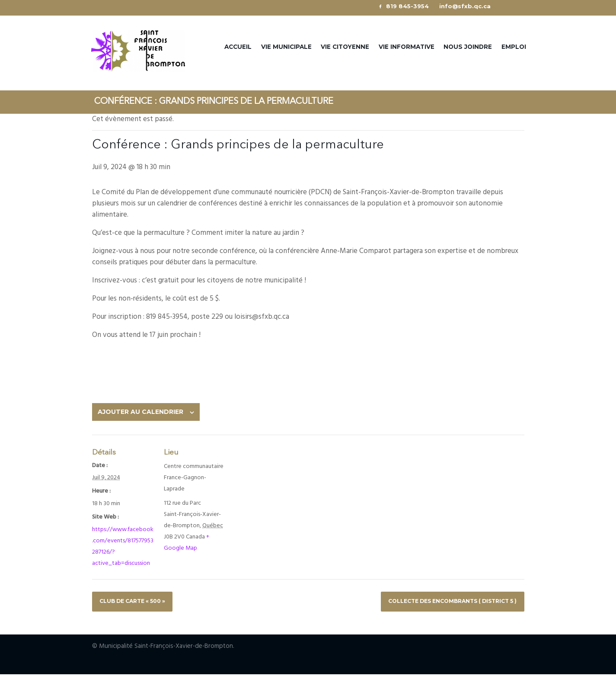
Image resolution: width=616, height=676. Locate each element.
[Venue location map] (251, 471)
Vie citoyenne (345, 47)
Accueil (238, 47)
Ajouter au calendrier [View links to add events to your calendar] (140, 413)
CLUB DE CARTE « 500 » (136, 602)
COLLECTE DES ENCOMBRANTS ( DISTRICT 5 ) (445, 602)
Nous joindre (468, 47)
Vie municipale (286, 47)
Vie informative (407, 47)
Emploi (514, 47)
